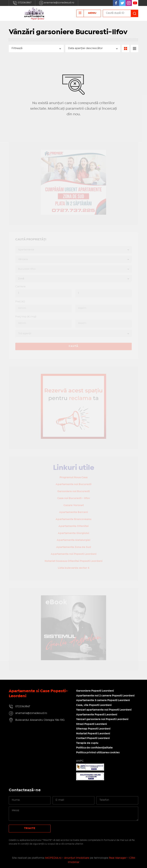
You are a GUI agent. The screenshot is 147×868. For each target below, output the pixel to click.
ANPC (80, 761)
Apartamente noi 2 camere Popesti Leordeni (105, 696)
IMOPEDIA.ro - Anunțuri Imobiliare (67, 858)
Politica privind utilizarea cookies (98, 753)
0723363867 (22, 3)
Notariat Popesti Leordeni (93, 734)
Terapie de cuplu (87, 743)
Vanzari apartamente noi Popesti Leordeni (104, 710)
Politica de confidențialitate (94, 748)
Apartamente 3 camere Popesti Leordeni (103, 700)
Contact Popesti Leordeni (93, 738)
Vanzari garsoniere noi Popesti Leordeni (102, 719)
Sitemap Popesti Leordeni (93, 729)
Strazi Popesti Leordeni (92, 724)
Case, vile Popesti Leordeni (94, 705)
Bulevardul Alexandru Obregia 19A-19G (40, 720)
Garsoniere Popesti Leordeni (95, 691)
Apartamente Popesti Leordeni (97, 715)
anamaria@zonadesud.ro (57, 3)
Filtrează (17, 48)
